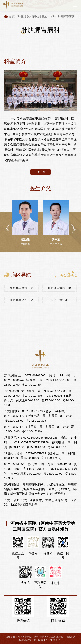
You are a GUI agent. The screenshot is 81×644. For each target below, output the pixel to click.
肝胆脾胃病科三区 (22, 300)
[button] (7, 229)
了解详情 (41, 172)
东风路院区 (40, 16)
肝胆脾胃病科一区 (22, 288)
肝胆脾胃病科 (67, 16)
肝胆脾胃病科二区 (59, 288)
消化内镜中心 (59, 300)
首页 (12, 16)
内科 (52, 16)
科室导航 (24, 16)
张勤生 (25, 240)
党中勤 (56, 240)
